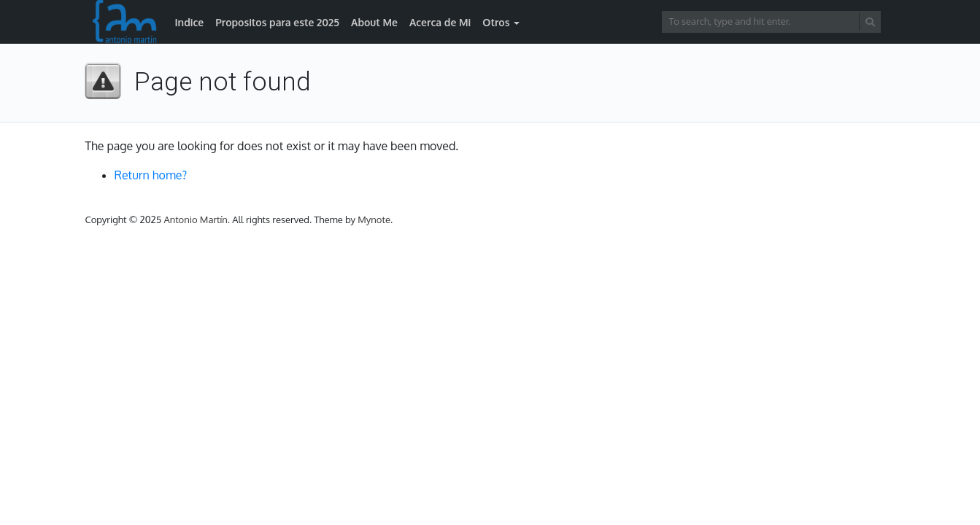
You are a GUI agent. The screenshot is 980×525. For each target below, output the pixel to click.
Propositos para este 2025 (277, 22)
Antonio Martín (195, 219)
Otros (496, 22)
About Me (374, 22)
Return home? (151, 175)
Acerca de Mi (440, 22)
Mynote (374, 219)
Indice (190, 22)
